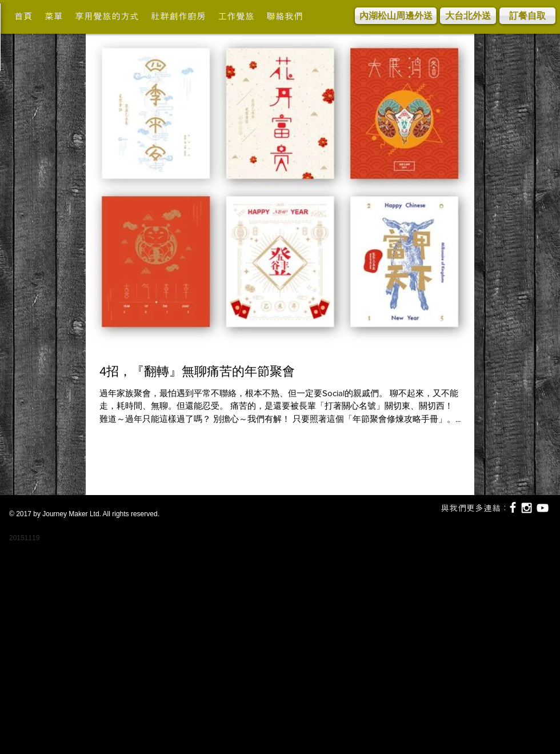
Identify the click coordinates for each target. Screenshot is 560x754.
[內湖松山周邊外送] (396, 16)
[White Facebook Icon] (513, 507)
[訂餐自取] (527, 16)
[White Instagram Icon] (527, 508)
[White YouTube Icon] (543, 508)
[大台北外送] (468, 16)
